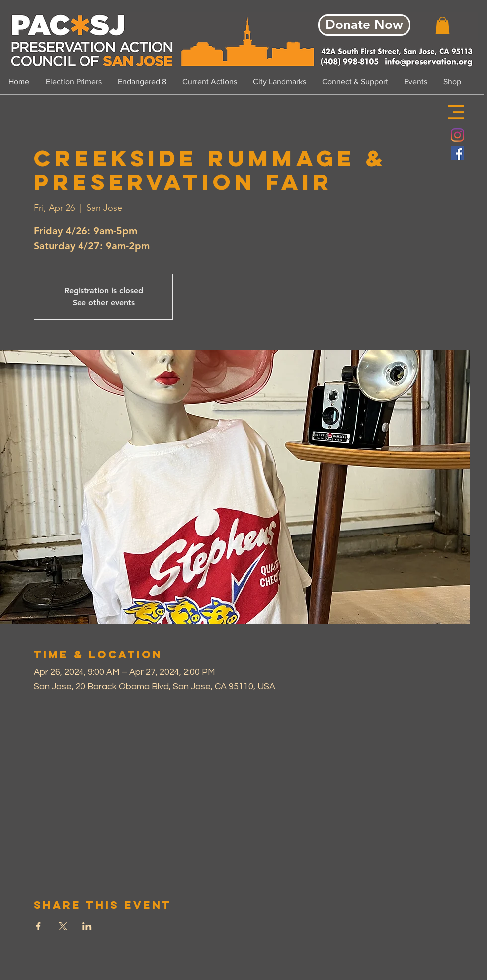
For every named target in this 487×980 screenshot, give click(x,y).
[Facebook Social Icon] (457, 153)
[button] (456, 112)
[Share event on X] (63, 926)
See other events (104, 303)
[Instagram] (457, 135)
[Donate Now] (364, 25)
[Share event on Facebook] (39, 926)
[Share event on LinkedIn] (87, 926)
